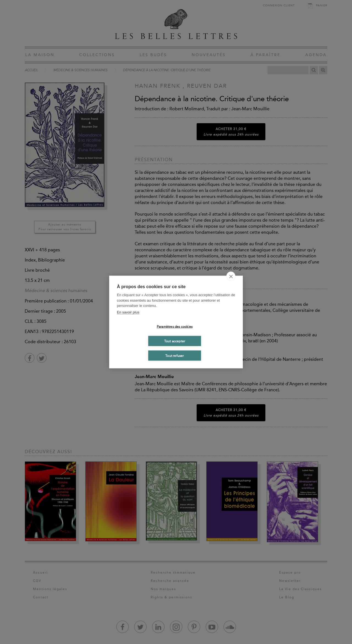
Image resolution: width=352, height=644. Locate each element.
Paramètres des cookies (175, 326)
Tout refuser (174, 356)
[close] (231, 276)
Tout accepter (175, 341)
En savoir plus (128, 312)
